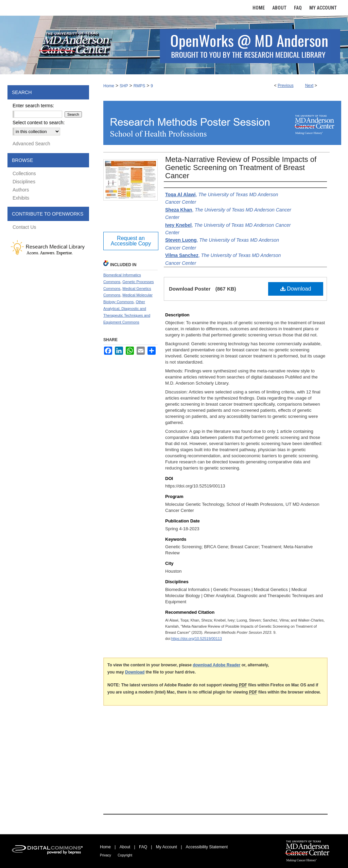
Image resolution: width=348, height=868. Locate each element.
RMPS (140, 86)
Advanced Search (31, 144)
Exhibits (21, 198)
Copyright (125, 855)
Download (296, 289)
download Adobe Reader (216, 665)
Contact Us (24, 227)
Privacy (106, 855)
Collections (24, 173)
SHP (124, 86)
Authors (21, 190)
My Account (167, 847)
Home (109, 86)
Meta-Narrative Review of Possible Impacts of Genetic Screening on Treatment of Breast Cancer (241, 168)
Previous (286, 86)
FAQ (143, 847)
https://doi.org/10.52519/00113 (197, 639)
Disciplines (24, 182)
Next (309, 86)
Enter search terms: (33, 106)
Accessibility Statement (207, 847)
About (125, 847)
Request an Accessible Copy (131, 241)
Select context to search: (39, 123)
